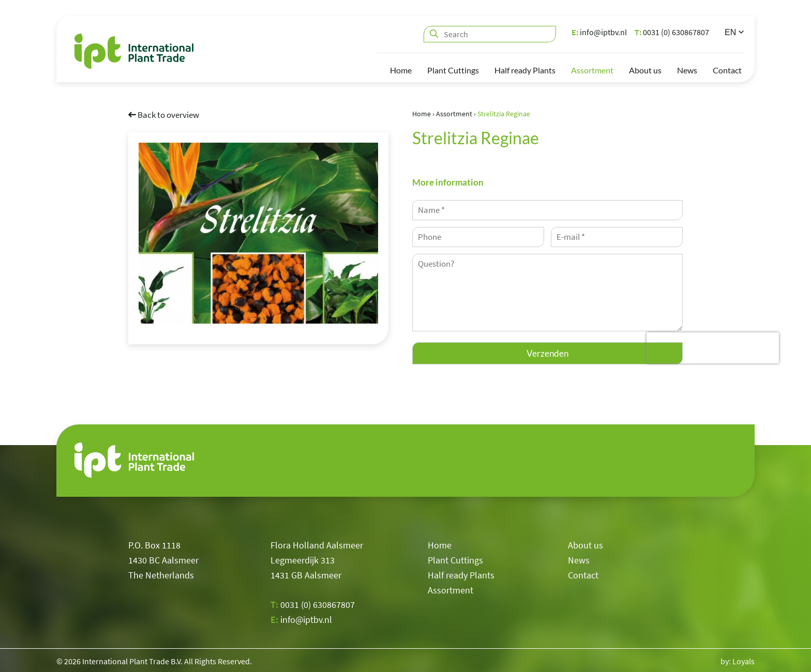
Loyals (744, 659)
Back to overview (164, 114)
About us (645, 70)
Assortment (592, 70)
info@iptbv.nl (599, 32)
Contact (727, 70)
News (687, 70)
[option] (258, 233)
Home (401, 70)
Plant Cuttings (453, 70)
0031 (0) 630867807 (672, 32)
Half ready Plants (525, 70)
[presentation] (713, 348)
